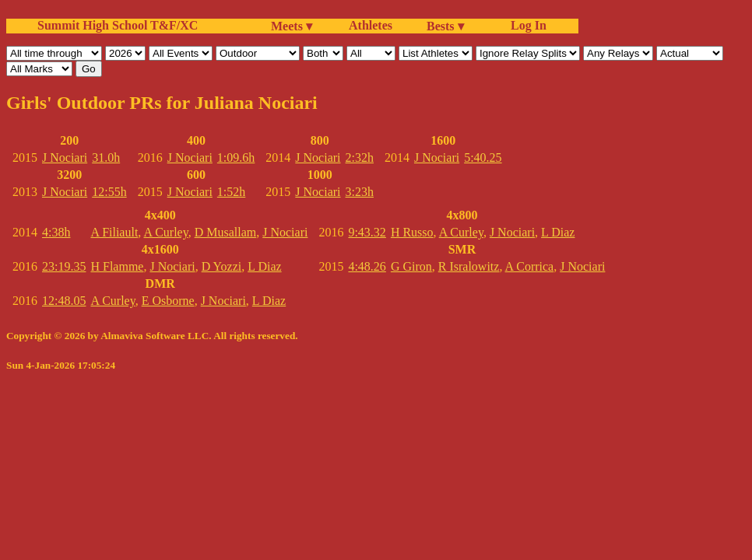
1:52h (231, 192)
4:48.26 (367, 266)
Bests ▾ (445, 26)
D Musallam (226, 232)
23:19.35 (64, 266)
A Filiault (114, 232)
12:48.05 (64, 301)
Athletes (371, 25)
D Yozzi (222, 266)
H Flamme (117, 266)
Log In (525, 25)
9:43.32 (367, 232)
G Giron (411, 266)
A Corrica (530, 266)
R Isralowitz (469, 266)
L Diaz (264, 266)
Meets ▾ (292, 26)
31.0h (106, 157)
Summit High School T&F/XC (118, 25)
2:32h (360, 157)
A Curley (165, 232)
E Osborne (168, 301)
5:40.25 (483, 157)
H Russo (412, 232)
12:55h (109, 192)
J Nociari (65, 157)
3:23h (360, 192)
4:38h (56, 232)
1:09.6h (236, 157)
